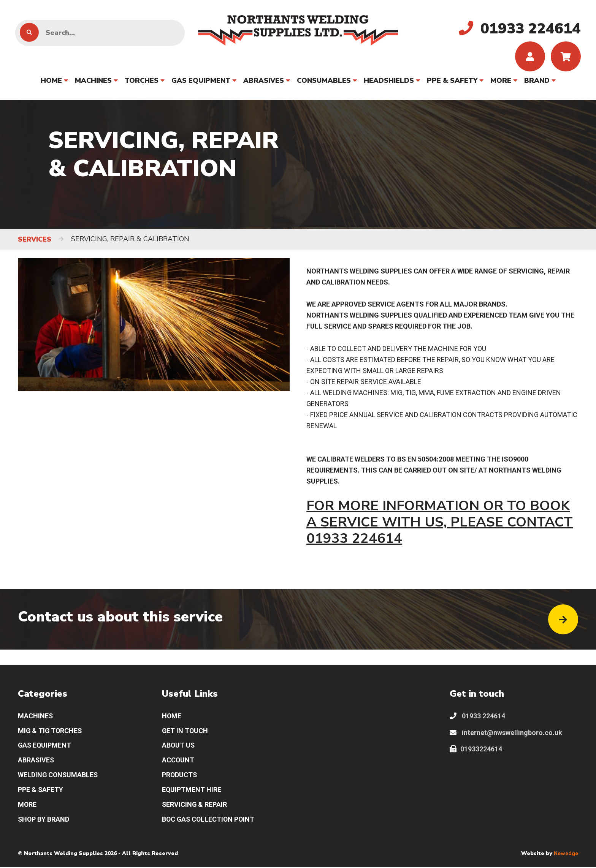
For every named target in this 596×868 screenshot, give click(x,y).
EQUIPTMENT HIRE (192, 791)
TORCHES (142, 81)
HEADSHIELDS (389, 81)
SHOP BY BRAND (44, 821)
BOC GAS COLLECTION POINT (209, 821)
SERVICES (35, 240)
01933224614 (476, 750)
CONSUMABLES (324, 81)
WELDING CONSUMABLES (59, 777)
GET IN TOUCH (185, 732)
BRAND (537, 81)
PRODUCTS (180, 777)
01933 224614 (477, 717)
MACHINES (93, 81)
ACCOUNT (178, 761)
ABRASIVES (264, 81)
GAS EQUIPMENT (201, 81)
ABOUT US (179, 747)
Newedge (566, 855)
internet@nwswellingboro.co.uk (506, 734)
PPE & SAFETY (452, 81)
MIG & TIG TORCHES (51, 732)
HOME (51, 81)
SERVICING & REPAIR (195, 806)
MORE (501, 81)
